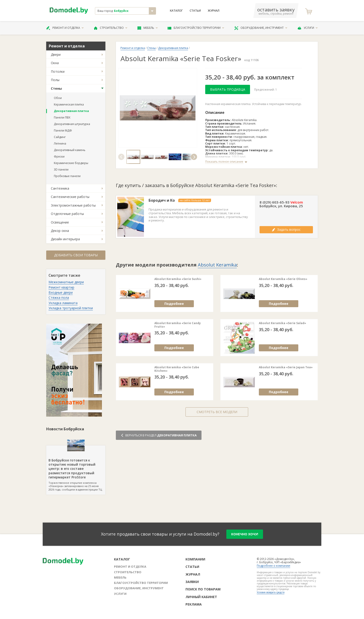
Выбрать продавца (228, 89)
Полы (55, 80)
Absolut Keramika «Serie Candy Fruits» (178, 325)
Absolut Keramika (217, 265)
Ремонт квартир (61, 287)
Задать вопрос (286, 229)
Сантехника (60, 188)
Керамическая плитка (69, 104)
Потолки (58, 71)
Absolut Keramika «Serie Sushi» (178, 279)
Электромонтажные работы (73, 205)
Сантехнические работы (70, 197)
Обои (58, 98)
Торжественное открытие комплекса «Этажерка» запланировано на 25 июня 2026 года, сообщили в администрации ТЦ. (76, 468)
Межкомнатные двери (66, 282)
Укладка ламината (63, 303)
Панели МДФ (63, 130)
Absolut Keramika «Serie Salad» (283, 323)
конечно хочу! (245, 534)
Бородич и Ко (162, 200)
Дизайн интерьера (65, 239)
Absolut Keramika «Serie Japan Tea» (286, 367)
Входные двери (61, 292)
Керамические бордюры (71, 163)
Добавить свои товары (76, 255)
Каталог (176, 11)
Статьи (195, 11)
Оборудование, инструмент (261, 28)
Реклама (194, 604)
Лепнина (60, 143)
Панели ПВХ (62, 117)
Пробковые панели (67, 176)
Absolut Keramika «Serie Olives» (283, 279)
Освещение (60, 222)
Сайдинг (60, 137)
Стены (56, 88)
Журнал (214, 11)
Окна (55, 63)
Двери (56, 54)
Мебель (148, 28)
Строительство (111, 28)
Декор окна (60, 231)
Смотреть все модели (217, 412)
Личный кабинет (201, 597)
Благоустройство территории (196, 28)
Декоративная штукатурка (72, 124)
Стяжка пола (59, 298)
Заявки (192, 582)
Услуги (308, 28)
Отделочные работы (67, 214)
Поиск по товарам (203, 589)
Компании (195, 559)
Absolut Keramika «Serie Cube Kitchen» (177, 369)
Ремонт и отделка (65, 28)
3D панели (61, 170)
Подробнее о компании (273, 566)
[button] (121, 157)
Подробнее (174, 304)
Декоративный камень (70, 150)
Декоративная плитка (71, 111)
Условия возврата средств (271, 592)
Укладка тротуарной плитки (71, 308)
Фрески (59, 156)
